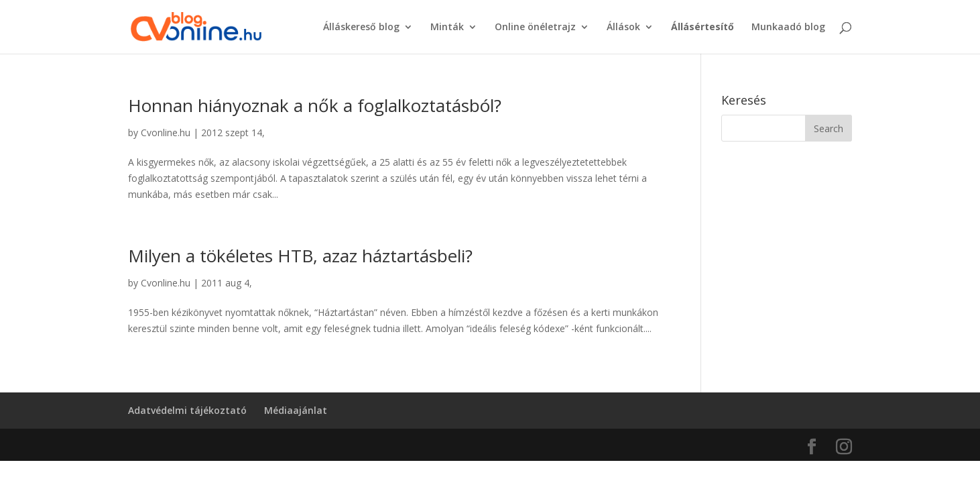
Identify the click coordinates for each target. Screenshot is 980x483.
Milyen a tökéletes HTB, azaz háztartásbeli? (300, 256)
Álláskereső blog (361, 28)
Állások (623, 28)
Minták (447, 28)
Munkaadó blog (788, 28)
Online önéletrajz (535, 28)
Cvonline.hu (166, 132)
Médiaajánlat (296, 410)
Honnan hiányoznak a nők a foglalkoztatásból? (315, 105)
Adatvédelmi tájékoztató (187, 410)
